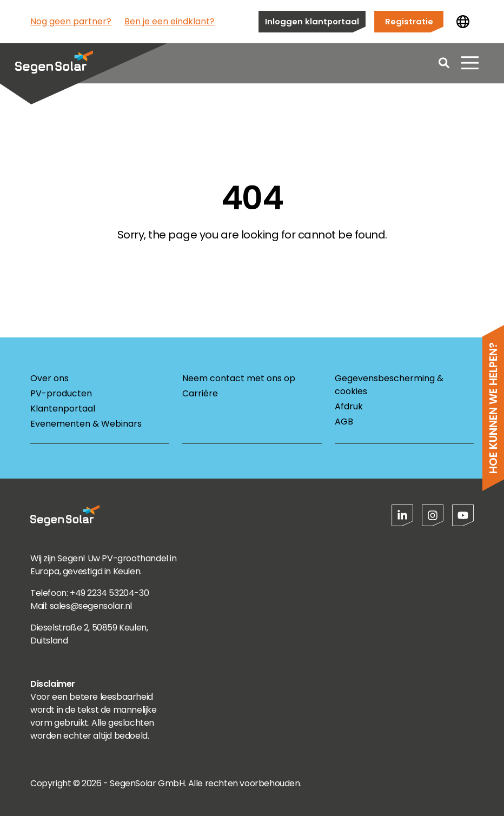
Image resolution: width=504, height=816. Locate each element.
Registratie (409, 21)
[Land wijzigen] (463, 22)
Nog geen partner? (71, 21)
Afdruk (349, 406)
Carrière (200, 393)
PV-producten (61, 393)
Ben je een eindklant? (170, 21)
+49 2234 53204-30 (109, 593)
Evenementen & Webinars (86, 424)
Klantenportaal (63, 409)
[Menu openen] (470, 65)
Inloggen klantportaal (312, 21)
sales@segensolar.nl (91, 606)
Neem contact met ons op (239, 378)
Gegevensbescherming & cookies (389, 385)
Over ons (49, 378)
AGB (344, 422)
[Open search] (444, 65)
